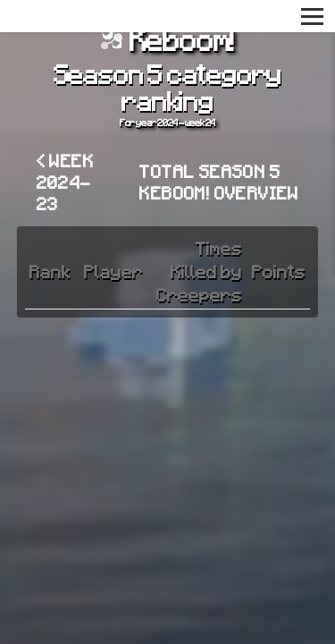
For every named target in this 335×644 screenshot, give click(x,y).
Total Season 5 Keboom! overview (219, 182)
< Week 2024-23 (65, 182)
